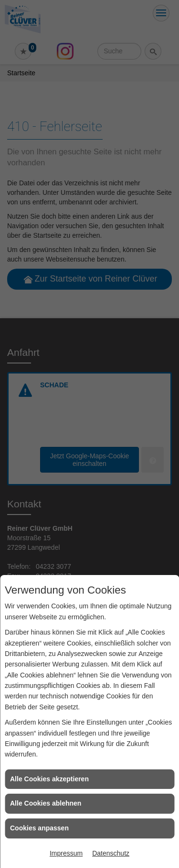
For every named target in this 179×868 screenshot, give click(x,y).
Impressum (66, 853)
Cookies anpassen (39, 828)
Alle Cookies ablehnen (46, 803)
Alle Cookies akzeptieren (49, 779)
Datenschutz (111, 853)
